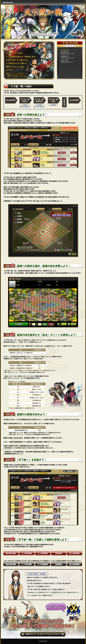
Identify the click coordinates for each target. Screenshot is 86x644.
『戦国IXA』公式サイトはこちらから (43, 634)
